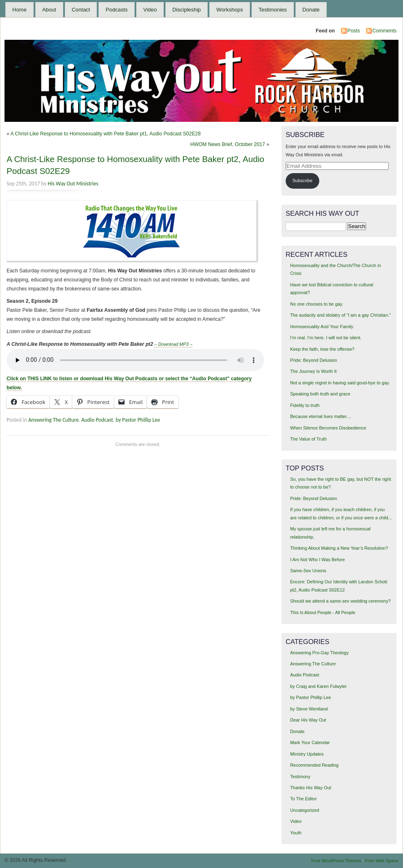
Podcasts (116, 10)
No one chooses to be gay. (317, 304)
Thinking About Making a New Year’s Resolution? (339, 548)
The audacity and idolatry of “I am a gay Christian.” (340, 315)
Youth (296, 833)
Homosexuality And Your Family (322, 327)
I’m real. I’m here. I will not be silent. (326, 338)
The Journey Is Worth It (313, 371)
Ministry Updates (307, 754)
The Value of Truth (308, 439)
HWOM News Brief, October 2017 (227, 144)
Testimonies (273, 10)
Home (19, 10)
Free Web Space (382, 861)
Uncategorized (305, 810)
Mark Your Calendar (310, 742)
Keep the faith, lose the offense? (322, 349)
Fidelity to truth (305, 405)
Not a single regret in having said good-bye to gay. (340, 383)
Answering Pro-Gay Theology (319, 653)
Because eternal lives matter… (321, 416)
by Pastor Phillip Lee (138, 420)
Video (150, 10)
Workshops (230, 10)
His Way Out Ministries (73, 184)
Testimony (300, 777)
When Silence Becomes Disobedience (328, 428)
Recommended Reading (314, 765)
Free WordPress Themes (336, 861)
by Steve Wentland (309, 709)
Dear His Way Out (308, 720)
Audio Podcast (97, 420)
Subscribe (303, 180)
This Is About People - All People (323, 612)
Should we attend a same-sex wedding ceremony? (340, 601)
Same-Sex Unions (308, 571)
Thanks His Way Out (311, 788)
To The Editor (303, 799)
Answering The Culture (54, 420)
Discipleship (187, 10)
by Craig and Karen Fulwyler (318, 686)
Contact (81, 10)
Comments (384, 31)
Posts (353, 31)
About (49, 10)
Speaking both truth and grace (320, 394)
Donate (311, 10)
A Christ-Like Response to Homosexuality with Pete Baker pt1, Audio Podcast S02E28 (105, 134)
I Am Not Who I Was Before (317, 560)
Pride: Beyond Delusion (314, 360)
